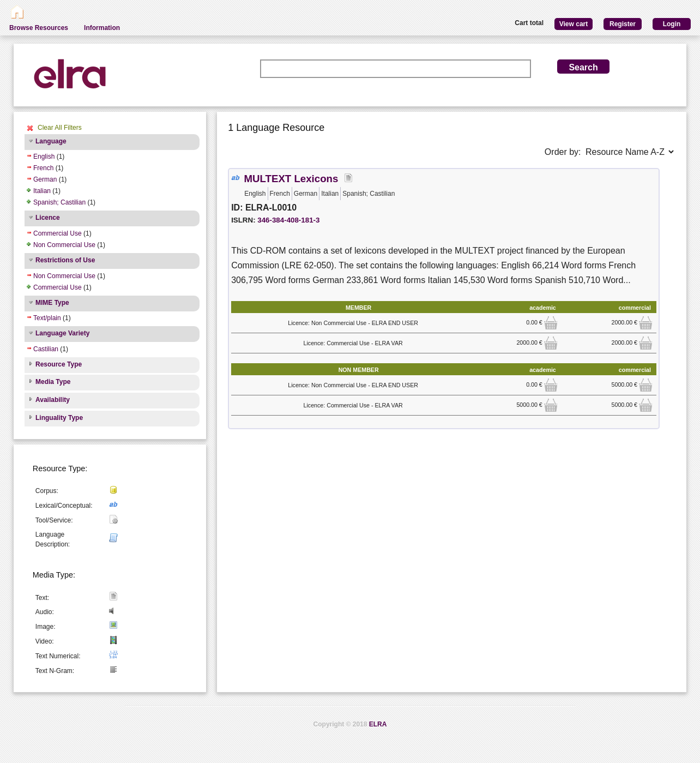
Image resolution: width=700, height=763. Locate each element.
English (44, 157)
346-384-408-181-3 (288, 220)
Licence (48, 218)
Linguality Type (59, 418)
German (45, 179)
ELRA (378, 724)
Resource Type (59, 364)
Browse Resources (39, 28)
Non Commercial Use (64, 245)
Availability (53, 400)
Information (102, 28)
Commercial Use (58, 233)
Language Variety (62, 333)
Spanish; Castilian (59, 202)
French (43, 168)
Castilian (46, 349)
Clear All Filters (60, 128)
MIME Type (52, 303)
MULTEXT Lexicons (291, 179)
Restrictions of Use (65, 260)
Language (51, 141)
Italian (42, 191)
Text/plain (47, 318)
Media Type (53, 382)
